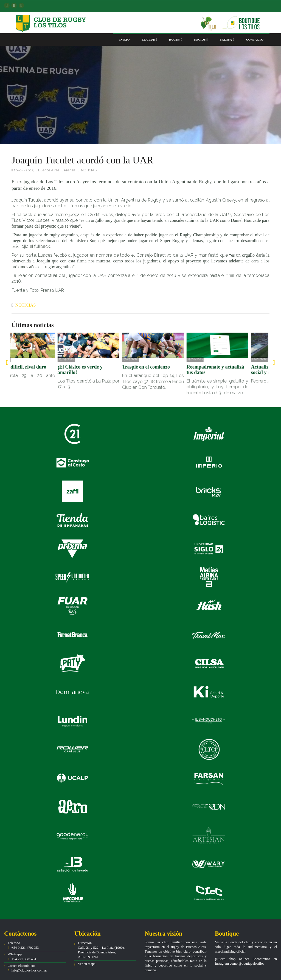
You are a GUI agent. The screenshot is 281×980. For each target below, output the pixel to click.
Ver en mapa (87, 964)
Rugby (176, 39)
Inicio (124, 39)
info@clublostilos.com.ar (29, 970)
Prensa (227, 39)
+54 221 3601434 (23, 959)
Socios (201, 39)
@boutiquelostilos (251, 964)
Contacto (255, 39)
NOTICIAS (89, 170)
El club (149, 39)
